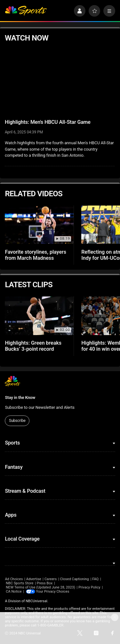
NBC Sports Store (20, 583)
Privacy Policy (89, 587)
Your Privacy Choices (53, 592)
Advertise (34, 579)
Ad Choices (14, 579)
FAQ (95, 579)
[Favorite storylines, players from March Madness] (39, 225)
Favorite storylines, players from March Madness (36, 255)
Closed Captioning (74, 579)
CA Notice (14, 592)
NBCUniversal (36, 601)
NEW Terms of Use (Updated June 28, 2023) (40, 587)
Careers (51, 579)
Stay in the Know (20, 397)
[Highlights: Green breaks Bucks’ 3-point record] (39, 316)
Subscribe (17, 421)
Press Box (45, 583)
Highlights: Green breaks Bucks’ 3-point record (33, 346)
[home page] (26, 11)
